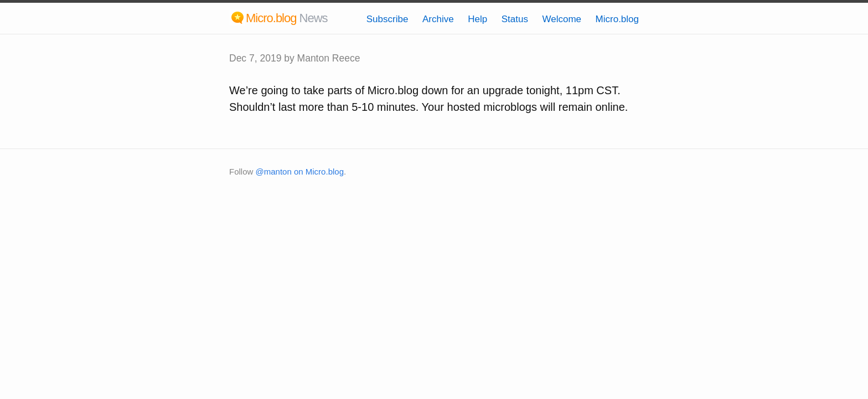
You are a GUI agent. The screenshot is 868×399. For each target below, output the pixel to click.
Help (477, 19)
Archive (438, 19)
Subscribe (387, 19)
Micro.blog (617, 19)
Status (515, 19)
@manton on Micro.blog (300, 172)
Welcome (562, 19)
